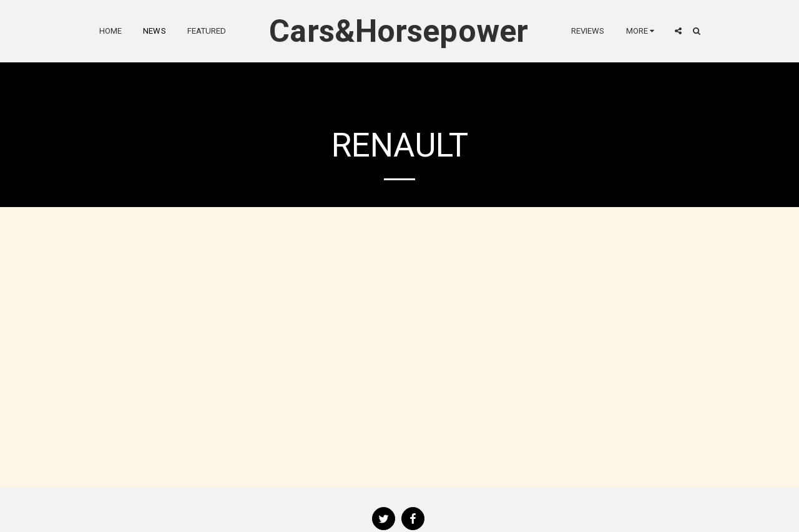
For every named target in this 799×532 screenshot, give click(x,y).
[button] (678, 31)
